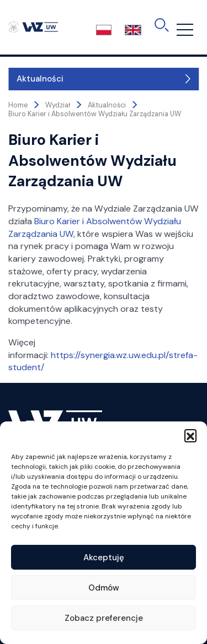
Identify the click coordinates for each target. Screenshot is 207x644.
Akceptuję (104, 558)
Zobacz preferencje (104, 618)
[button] (190, 435)
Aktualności (40, 79)
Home (18, 105)
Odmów (104, 588)
